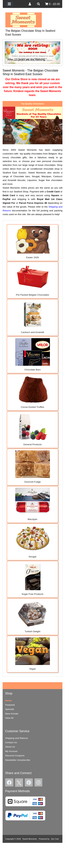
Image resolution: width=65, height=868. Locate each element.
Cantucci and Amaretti (33, 317)
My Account (11, 751)
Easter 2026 (33, 242)
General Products (33, 429)
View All (9, 718)
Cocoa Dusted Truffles (33, 392)
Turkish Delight (33, 616)
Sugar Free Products (33, 579)
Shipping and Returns (17, 738)
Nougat (33, 542)
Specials (10, 709)
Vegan (33, 654)
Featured (10, 705)
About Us (10, 747)
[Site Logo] (24, 20)
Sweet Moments (30, 839)
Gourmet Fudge (33, 467)
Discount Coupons (15, 756)
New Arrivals (12, 714)
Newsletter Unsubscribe (18, 760)
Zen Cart (55, 839)
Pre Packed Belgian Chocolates (33, 280)
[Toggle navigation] (9, 4)
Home (8, 701)
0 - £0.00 (53, 4)
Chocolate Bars (33, 355)
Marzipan (33, 504)
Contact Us (11, 742)
